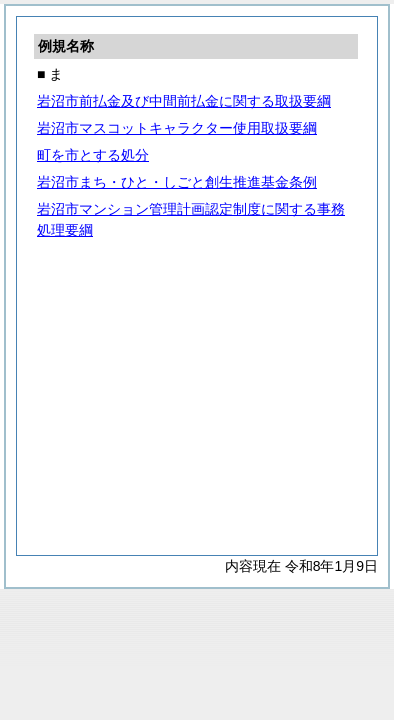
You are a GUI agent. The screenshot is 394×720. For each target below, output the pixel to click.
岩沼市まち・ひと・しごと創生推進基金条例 (177, 182)
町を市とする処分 (93, 155)
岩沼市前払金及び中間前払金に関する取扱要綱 (184, 101)
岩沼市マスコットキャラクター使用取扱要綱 (177, 128)
